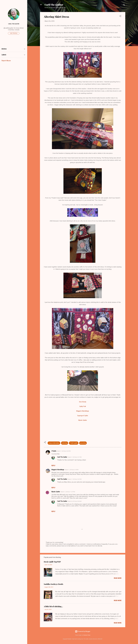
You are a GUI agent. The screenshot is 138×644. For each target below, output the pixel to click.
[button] (120, 16)
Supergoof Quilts (83, 416)
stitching (65, 443)
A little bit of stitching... (53, 606)
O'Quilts (54, 451)
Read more (118, 578)
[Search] (124, 5)
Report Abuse (6, 61)
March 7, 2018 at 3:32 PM (75, 479)
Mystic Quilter (83, 420)
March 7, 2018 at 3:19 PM (72, 470)
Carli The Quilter (54, 5)
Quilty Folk (83, 406)
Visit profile (14, 33)
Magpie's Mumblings (83, 411)
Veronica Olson (87, 635)
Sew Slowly (83, 402)
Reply (53, 466)
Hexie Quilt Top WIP (52, 562)
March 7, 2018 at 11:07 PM (68, 492)
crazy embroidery (54, 443)
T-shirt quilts (74, 443)
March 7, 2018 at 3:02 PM (64, 451)
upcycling (83, 443)
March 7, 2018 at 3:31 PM (75, 457)
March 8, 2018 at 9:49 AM (75, 501)
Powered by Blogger (83, 631)
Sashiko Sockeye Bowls (53, 584)
